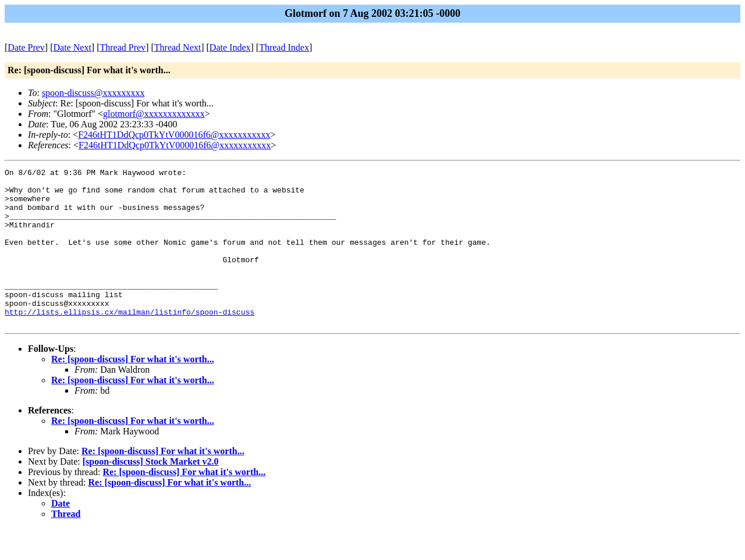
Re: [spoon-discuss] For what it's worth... (133, 390)
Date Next (72, 47)
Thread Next (178, 47)
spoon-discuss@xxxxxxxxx (93, 93)
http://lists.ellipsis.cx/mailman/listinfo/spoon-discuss (130, 341)
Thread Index (284, 47)
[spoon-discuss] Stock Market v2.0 (151, 493)
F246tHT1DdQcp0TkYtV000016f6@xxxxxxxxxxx (174, 135)
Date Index (230, 47)
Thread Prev (123, 47)
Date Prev (26, 47)
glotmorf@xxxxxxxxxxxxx (154, 114)
